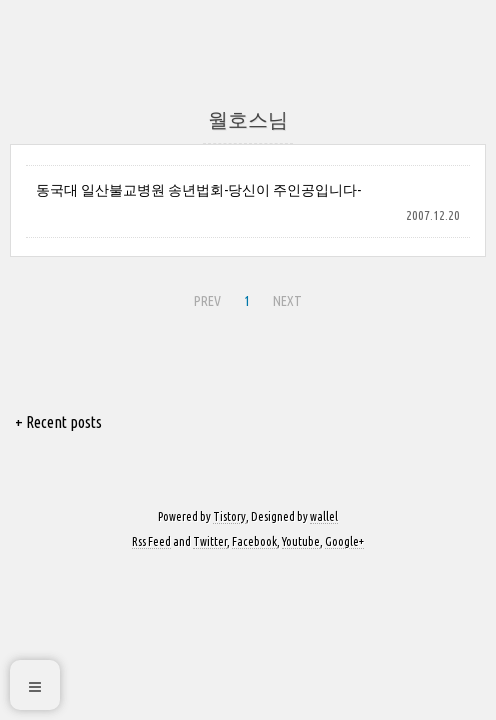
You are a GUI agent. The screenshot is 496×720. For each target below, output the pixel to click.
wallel (324, 516)
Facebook (254, 541)
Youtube (301, 541)
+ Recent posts (58, 422)
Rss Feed (151, 541)
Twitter (210, 541)
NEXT (285, 298)
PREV (205, 298)
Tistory (229, 516)
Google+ (344, 541)
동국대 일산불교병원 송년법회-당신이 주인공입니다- (198, 190)
